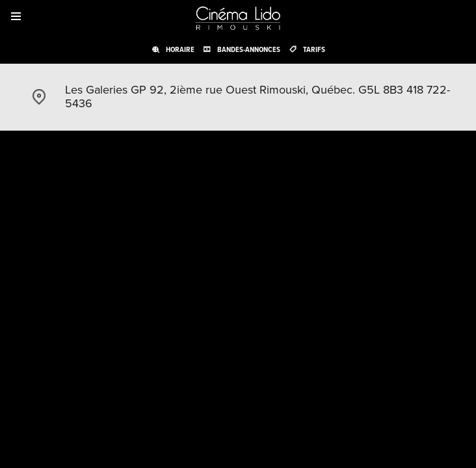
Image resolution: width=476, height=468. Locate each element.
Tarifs (314, 49)
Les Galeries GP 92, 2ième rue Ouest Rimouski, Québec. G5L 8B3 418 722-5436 (258, 97)
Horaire (180, 49)
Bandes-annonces (249, 49)
